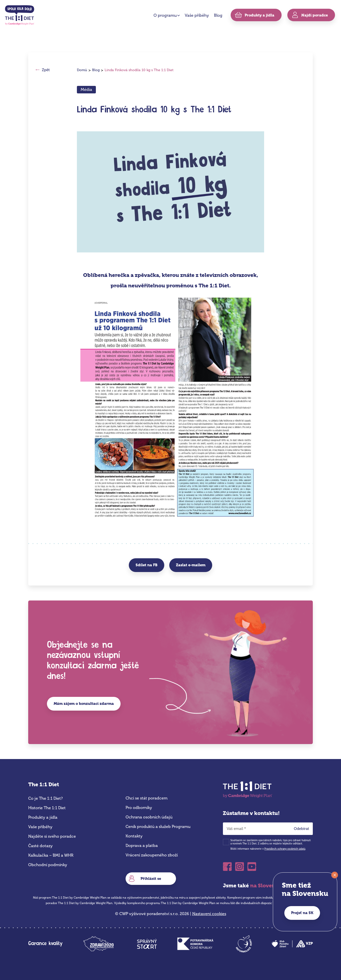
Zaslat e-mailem (191, 565)
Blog (218, 15)
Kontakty (134, 836)
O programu (165, 15)
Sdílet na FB (147, 565)
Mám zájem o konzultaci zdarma (84, 704)
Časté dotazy (40, 846)
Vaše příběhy (197, 15)
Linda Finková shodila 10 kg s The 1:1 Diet (139, 70)
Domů (82, 70)
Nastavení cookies (209, 914)
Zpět (46, 70)
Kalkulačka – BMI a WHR (51, 855)
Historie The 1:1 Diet (47, 808)
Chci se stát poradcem (147, 798)
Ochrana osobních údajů (149, 817)
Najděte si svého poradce (52, 836)
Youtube (252, 867)
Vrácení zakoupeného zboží (152, 855)
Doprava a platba (142, 846)
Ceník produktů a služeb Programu (158, 827)
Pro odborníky (139, 808)
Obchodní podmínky (48, 865)
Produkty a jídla (43, 817)
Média (86, 90)
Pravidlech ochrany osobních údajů (285, 849)
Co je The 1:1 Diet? (45, 798)
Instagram (240, 867)
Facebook (227, 867)
